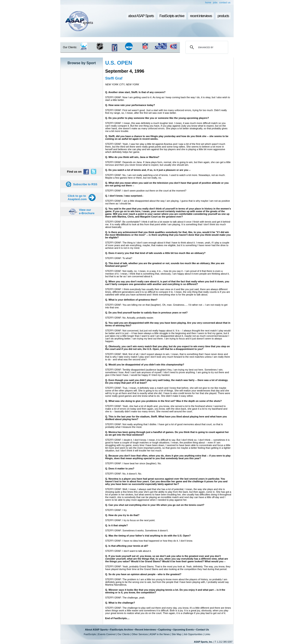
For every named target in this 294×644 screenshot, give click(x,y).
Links (207, 634)
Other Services (140, 634)
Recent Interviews (146, 630)
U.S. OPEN (119, 63)
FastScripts (90, 634)
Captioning (164, 630)
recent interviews (201, 16)
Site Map (176, 634)
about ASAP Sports (141, 16)
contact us (225, 2)
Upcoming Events (184, 630)
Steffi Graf (114, 78)
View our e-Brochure (87, 211)
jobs (215, 2)
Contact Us (203, 630)
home (208, 2)
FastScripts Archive (122, 630)
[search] (206, 47)
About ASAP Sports (96, 630)
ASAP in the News (160, 634)
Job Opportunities (193, 634)
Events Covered (107, 634)
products (223, 16)
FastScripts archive (172, 16)
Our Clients (124, 634)
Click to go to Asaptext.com (77, 197)
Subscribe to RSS (85, 184)
